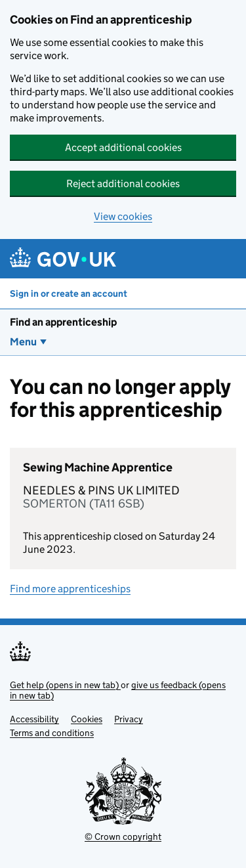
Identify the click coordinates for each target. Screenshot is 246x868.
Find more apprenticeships (70, 589)
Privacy (129, 719)
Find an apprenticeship (63, 322)
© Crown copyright (123, 836)
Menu (23, 342)
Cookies (87, 719)
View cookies (123, 216)
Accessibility (34, 719)
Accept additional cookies (123, 147)
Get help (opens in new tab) (65, 685)
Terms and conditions (52, 733)
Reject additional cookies (123, 184)
